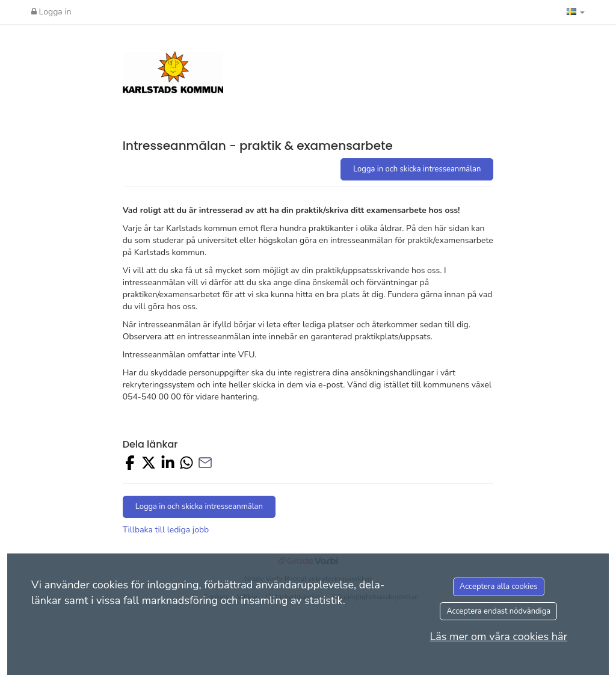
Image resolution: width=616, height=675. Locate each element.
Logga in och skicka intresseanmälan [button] (417, 169)
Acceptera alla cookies (499, 587)
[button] (576, 12)
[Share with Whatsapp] (186, 465)
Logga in (51, 12)
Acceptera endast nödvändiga (498, 611)
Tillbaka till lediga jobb (166, 530)
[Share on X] (149, 465)
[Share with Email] (205, 465)
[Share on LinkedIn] (168, 465)
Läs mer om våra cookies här (498, 636)
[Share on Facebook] (130, 465)
